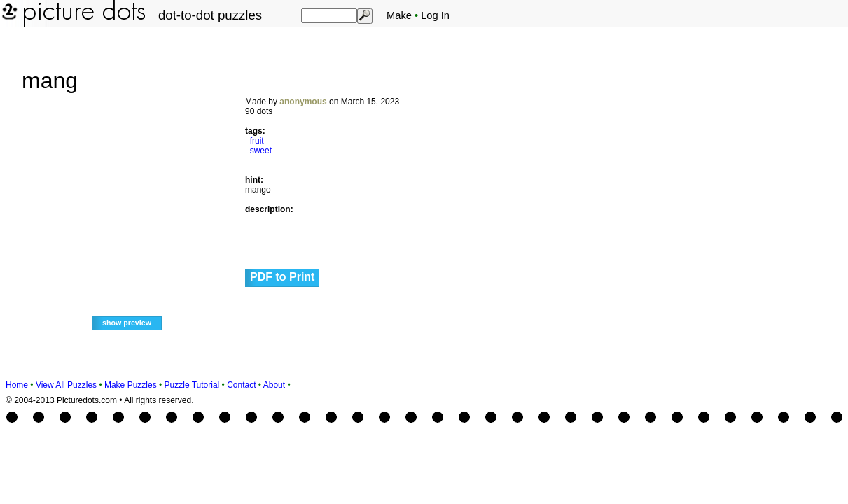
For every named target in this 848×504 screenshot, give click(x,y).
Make (399, 15)
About (274, 385)
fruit (257, 141)
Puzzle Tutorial (192, 385)
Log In (435, 15)
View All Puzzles (66, 385)
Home (17, 385)
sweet (261, 150)
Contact (241, 385)
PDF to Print (282, 277)
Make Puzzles (131, 385)
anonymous (303, 101)
